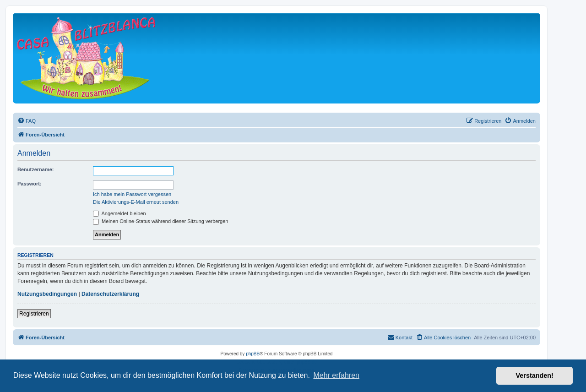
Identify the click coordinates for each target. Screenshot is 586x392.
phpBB (253, 354)
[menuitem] (27, 121)
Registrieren (34, 314)
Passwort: (30, 184)
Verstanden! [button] (535, 376)
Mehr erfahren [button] (336, 375)
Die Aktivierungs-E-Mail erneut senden (136, 202)
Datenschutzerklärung (110, 294)
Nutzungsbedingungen (47, 294)
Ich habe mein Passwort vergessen (132, 194)
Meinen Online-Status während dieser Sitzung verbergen (160, 221)
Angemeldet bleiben (119, 213)
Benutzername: (35, 169)
